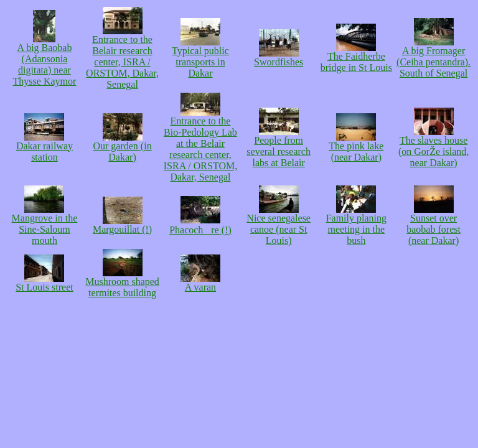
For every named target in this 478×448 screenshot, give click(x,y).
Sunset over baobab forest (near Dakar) (433, 225)
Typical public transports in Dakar (200, 58)
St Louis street (44, 283)
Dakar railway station (45, 147)
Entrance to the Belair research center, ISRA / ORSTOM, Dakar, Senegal (122, 58)
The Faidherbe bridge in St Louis (356, 58)
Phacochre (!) (200, 225)
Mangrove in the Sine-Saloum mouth (45, 225)
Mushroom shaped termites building (122, 283)
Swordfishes (279, 58)
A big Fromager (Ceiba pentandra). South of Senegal (433, 58)
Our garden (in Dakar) (122, 147)
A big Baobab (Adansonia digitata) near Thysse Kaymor (45, 60)
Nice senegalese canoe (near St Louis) (279, 225)
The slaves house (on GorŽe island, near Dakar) (433, 147)
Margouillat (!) (122, 225)
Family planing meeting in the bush (356, 225)
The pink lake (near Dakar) (356, 147)
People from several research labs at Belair (279, 147)
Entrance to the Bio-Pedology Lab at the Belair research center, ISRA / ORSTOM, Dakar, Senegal (200, 145)
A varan (200, 283)
